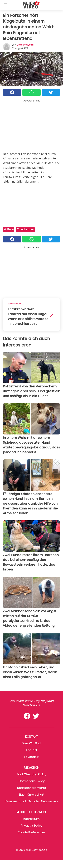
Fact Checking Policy (31, 774)
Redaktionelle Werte (32, 788)
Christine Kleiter (26, 45)
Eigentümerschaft (31, 795)
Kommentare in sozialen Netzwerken (32, 801)
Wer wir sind (31, 743)
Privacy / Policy (32, 826)
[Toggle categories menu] (5, 5)
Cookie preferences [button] (32, 832)
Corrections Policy (32, 781)
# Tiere (9, 229)
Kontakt (32, 750)
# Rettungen (25, 229)
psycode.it (32, 757)
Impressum (31, 819)
